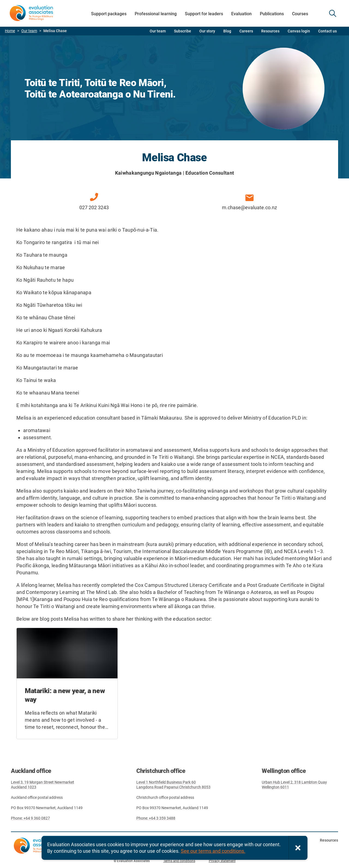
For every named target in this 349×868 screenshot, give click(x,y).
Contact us (327, 31)
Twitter (322, 851)
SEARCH (333, 13)
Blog (227, 31)
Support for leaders (204, 14)
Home (10, 31)
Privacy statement (222, 861)
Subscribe (183, 31)
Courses (300, 14)
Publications (272, 14)
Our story (207, 31)
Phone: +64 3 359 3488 (156, 818)
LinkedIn (335, 851)
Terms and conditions (179, 861)
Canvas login (299, 31)
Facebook (308, 851)
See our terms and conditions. (213, 851)
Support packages (109, 14)
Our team (29, 31)
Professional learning (156, 14)
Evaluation (241, 14)
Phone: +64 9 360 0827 (30, 818)
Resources (270, 31)
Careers (246, 31)
